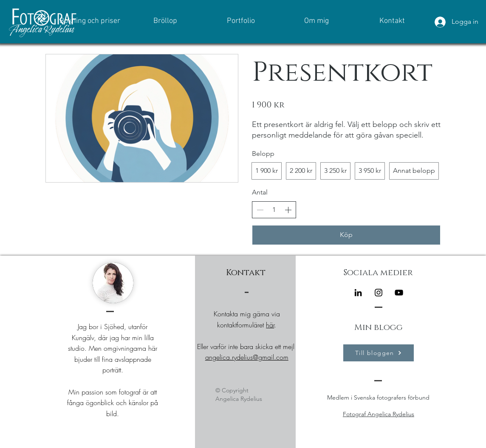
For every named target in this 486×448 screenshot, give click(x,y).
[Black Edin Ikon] (358, 293)
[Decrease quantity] (260, 210)
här (270, 325)
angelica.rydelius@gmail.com (247, 357)
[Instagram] (379, 293)
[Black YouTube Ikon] (399, 293)
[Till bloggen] (379, 353)
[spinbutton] (274, 210)
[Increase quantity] (288, 210)
